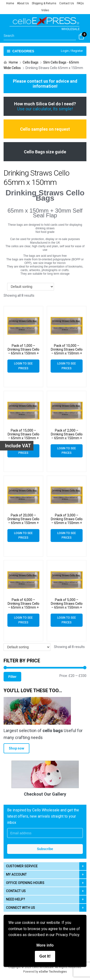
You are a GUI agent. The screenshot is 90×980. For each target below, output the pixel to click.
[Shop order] (31, 287)
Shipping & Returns (44, 3)
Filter (12, 677)
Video (45, 10)
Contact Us (67, 3)
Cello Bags (31, 62)
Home (10, 3)
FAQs (80, 3)
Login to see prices (23, 366)
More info (45, 945)
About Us (23, 3)
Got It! (45, 956)
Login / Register (72, 51)
